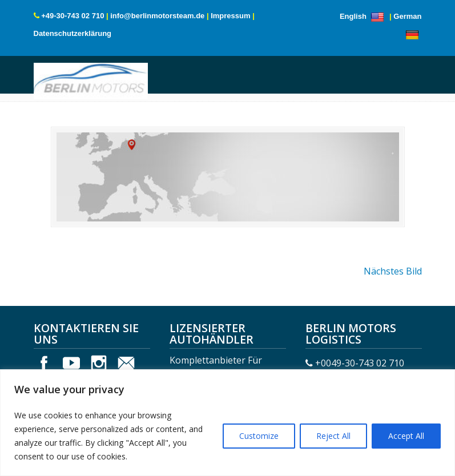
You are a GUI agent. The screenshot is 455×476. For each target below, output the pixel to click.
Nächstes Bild (393, 271)
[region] (227, 423)
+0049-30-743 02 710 (360, 363)
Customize (259, 436)
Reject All (333, 436)
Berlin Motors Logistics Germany (91, 79)
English (364, 16)
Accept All (406, 436)
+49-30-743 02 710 (73, 16)
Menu (49, 88)
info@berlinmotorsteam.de (157, 16)
